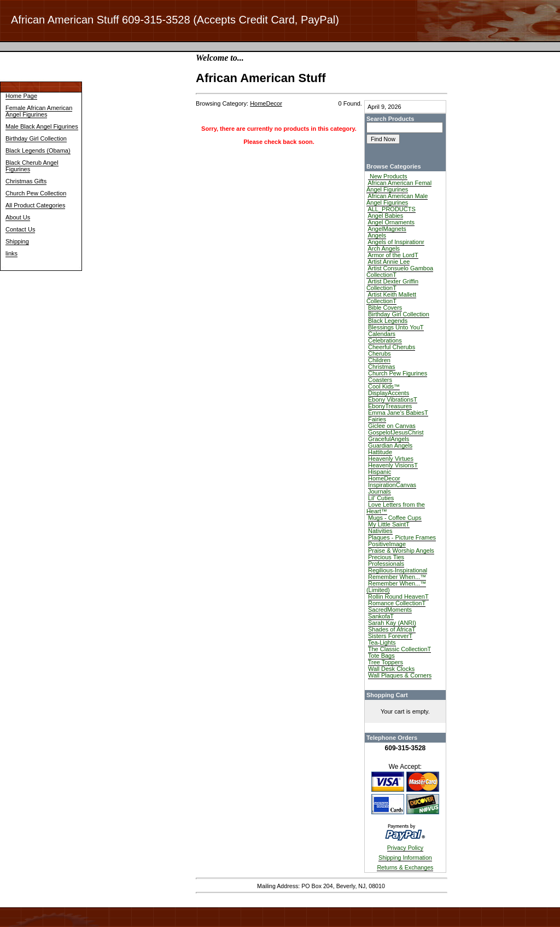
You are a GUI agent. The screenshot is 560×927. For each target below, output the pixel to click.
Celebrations (385, 340)
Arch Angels (384, 248)
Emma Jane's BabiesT (398, 413)
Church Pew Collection (36, 193)
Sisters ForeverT (390, 636)
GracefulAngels (389, 439)
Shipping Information (405, 858)
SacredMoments (390, 610)
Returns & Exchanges (405, 867)
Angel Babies (385, 216)
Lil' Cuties (381, 498)
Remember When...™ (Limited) (396, 587)
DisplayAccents (389, 393)
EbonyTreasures (390, 406)
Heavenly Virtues (391, 459)
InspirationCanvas (392, 485)
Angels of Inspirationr (396, 242)
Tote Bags (381, 656)
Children (379, 360)
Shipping (17, 241)
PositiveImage (387, 544)
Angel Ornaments (391, 222)
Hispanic (380, 472)
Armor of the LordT (393, 255)
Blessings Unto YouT (396, 327)
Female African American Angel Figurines (39, 111)
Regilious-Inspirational (398, 570)
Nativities (380, 531)
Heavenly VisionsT (393, 465)
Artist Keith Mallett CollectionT (391, 298)
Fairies (377, 419)
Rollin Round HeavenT (398, 596)
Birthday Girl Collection (36, 138)
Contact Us (20, 229)
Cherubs (380, 354)
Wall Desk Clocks (391, 669)
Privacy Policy (405, 848)
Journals (380, 491)
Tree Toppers (386, 662)
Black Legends (388, 321)
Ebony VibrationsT (393, 399)
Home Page (21, 96)
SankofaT (381, 616)
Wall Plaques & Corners (400, 675)
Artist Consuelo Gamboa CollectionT (400, 271)
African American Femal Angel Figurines (399, 186)
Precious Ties (386, 557)
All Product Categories (35, 205)
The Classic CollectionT (400, 649)
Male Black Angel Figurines (42, 126)
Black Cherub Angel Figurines (32, 166)
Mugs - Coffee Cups (395, 518)
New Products (388, 176)
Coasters (380, 380)
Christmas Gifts (26, 181)
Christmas (382, 367)
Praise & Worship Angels (401, 551)
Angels (377, 235)
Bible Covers (385, 308)
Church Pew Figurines (398, 373)
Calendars (382, 334)
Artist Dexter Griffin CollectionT (392, 285)
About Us (18, 217)
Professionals (386, 564)
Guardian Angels (390, 445)
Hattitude (380, 452)
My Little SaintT (389, 524)
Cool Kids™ (384, 386)
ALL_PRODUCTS (391, 209)
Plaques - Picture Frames (402, 537)
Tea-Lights (382, 642)
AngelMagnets (387, 229)
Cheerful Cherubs (392, 347)
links (11, 253)
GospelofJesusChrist (396, 432)
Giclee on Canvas (392, 426)
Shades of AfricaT (392, 629)
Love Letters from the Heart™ (396, 508)
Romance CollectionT (397, 603)
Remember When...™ (397, 577)
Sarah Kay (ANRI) (392, 623)
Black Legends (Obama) (38, 150)
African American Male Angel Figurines (397, 199)
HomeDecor (384, 478)
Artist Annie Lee (389, 262)
